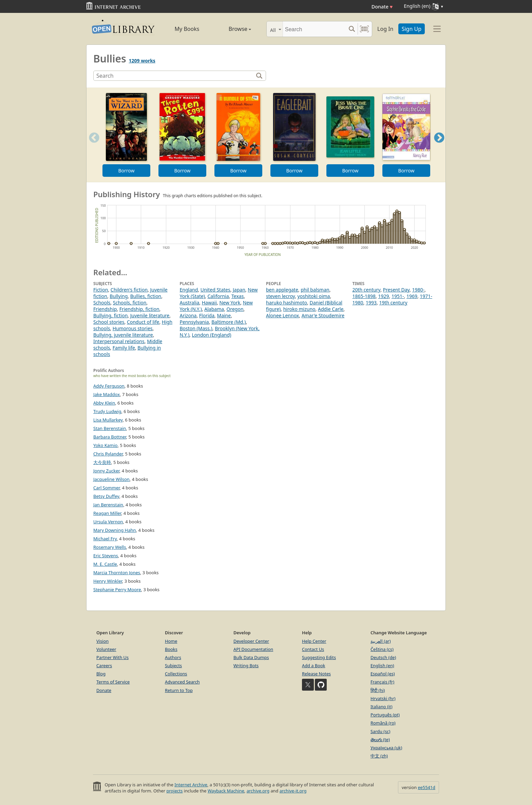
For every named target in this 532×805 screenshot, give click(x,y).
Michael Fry (105, 539)
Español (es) (383, 674)
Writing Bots (246, 666)
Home (171, 641)
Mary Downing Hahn (115, 530)
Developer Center (251, 641)
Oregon (235, 309)
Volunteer (106, 649)
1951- (398, 296)
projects (174, 791)
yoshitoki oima (314, 296)
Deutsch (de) (383, 657)
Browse (232, 29)
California (218, 296)
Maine (224, 315)
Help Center (314, 641)
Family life (124, 348)
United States (215, 290)
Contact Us (313, 649)
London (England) (212, 335)
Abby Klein (104, 403)
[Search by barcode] (364, 29)
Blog (101, 674)
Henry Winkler (108, 581)
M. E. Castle (105, 564)
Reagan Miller (107, 513)
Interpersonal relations (119, 341)
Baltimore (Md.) (229, 322)
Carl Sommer (107, 488)
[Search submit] (352, 29)
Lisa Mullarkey (108, 420)
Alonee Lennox (282, 315)
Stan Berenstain (110, 428)
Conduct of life (143, 322)
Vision (102, 641)
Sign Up (412, 29)
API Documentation (253, 649)
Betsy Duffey (106, 496)
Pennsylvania (194, 322)
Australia (190, 303)
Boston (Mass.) (196, 328)
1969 (412, 296)
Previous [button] (92, 146)
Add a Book (313, 666)
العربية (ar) (381, 641)
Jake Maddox (107, 394)
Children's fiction (129, 290)
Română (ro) (383, 723)
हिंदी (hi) (378, 690)
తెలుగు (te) (380, 740)
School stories (109, 322)
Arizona (188, 315)
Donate (382, 7)
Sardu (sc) (380, 731)
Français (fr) (382, 682)
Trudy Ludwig (107, 411)
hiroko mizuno (299, 309)
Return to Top (179, 690)
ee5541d (426, 787)
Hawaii (209, 303)
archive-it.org (293, 791)
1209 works (142, 61)
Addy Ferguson (109, 386)
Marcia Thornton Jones (117, 573)
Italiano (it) (382, 707)
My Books (187, 29)
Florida (207, 315)
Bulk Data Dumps (251, 657)
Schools (102, 303)
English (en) (382, 666)
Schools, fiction (130, 303)
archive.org (258, 791)
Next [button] (439, 146)
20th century (367, 290)
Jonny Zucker (106, 471)
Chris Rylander (108, 454)
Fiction (101, 290)
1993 (371, 303)
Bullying (119, 296)
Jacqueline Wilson (111, 479)
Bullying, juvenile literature (123, 335)
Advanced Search (182, 682)
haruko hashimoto (287, 303)
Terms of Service (113, 682)
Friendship (105, 309)
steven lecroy (280, 296)
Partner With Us (112, 657)
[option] (126, 135)
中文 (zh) (379, 756)
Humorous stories (133, 328)
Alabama (214, 309)
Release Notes (316, 674)
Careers (104, 666)
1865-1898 (364, 296)
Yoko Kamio (105, 445)
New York (230, 303)
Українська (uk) (386, 748)
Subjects (173, 666)
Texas (237, 296)
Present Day (396, 290)
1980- (419, 290)
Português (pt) (385, 715)
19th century (393, 303)
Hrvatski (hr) (383, 698)
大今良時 (102, 462)
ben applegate (282, 290)
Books (171, 649)
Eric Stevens (106, 556)
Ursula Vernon (108, 522)
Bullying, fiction (110, 315)
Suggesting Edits (319, 657)
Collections (176, 674)
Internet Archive (191, 785)
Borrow (126, 171)
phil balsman (315, 290)
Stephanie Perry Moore (117, 589)
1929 (383, 296)
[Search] (314, 29)
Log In (385, 29)
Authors (173, 657)
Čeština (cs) (382, 649)
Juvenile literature (150, 315)
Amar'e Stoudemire (323, 315)
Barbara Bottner (110, 437)
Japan (239, 290)
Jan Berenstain (108, 505)
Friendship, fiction (139, 309)
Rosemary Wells (110, 547)
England (189, 290)
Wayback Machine (226, 791)
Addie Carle (331, 309)
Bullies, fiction (146, 296)
